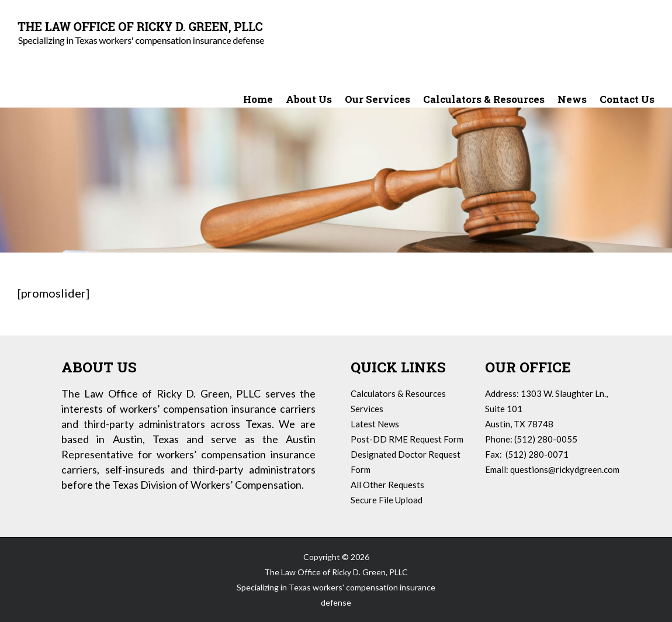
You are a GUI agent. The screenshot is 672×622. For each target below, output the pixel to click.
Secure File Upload (387, 500)
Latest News (375, 424)
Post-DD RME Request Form (407, 439)
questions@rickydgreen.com (565, 469)
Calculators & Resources (398, 393)
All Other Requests (387, 485)
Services (367, 409)
